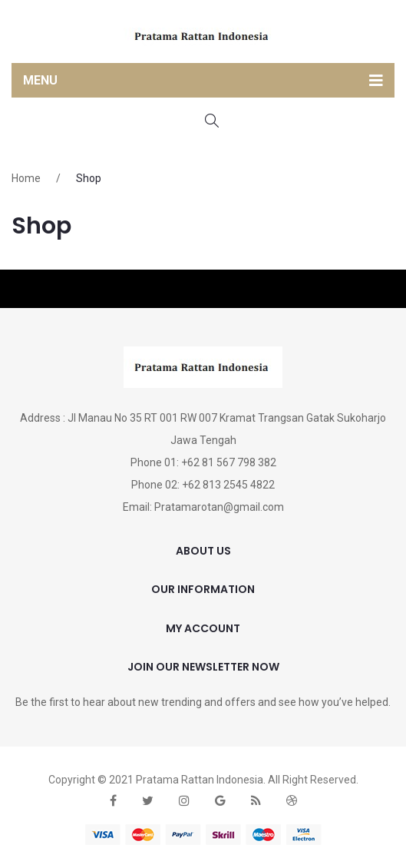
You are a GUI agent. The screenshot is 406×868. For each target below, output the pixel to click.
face (113, 801)
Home (26, 178)
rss (256, 801)
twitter (148, 801)
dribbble (292, 801)
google (220, 801)
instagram (184, 801)
